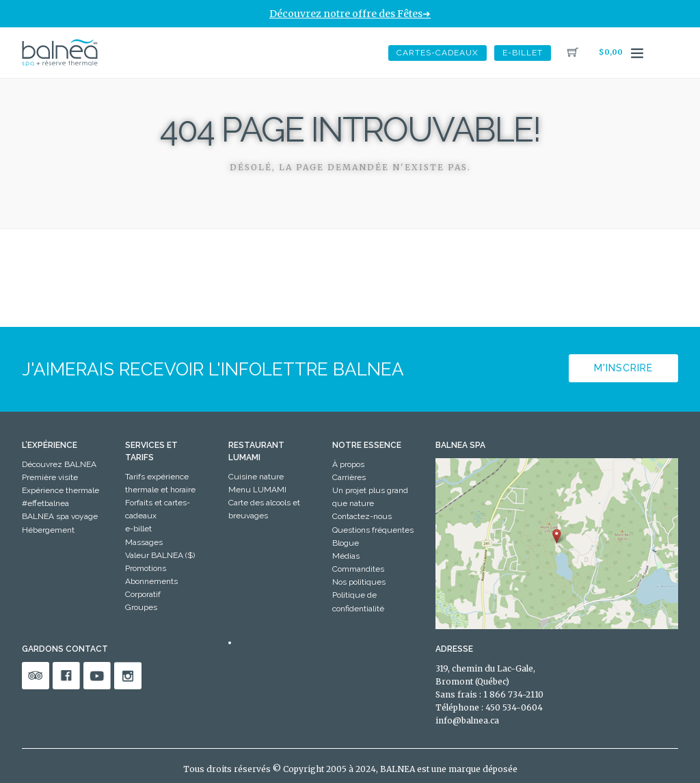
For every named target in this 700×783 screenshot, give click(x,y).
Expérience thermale (60, 490)
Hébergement (48, 530)
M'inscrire (623, 368)
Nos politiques (359, 582)
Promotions (146, 568)
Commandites (358, 569)
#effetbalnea (45, 503)
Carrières (349, 477)
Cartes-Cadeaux (437, 53)
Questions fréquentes (373, 530)
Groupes (141, 607)
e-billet (523, 53)
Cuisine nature (256, 477)
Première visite (50, 477)
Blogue (346, 543)
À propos (348, 464)
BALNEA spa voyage (60, 516)
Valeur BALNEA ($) (160, 555)
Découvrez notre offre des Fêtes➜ (350, 14)
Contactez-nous (362, 516)
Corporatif (143, 594)
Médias (346, 556)
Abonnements (151, 581)
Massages (144, 542)
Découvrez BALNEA (59, 464)
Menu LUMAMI (257, 490)
